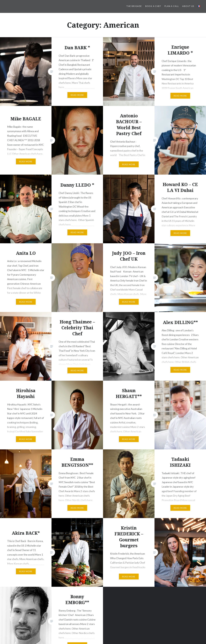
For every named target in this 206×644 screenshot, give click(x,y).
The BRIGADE (134, 6)
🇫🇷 (199, 6)
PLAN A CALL (172, 6)
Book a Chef (153, 6)
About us (188, 6)
